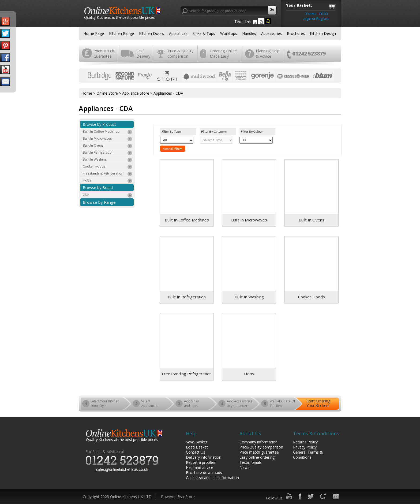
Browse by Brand (98, 188)
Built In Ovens (108, 146)
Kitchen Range (121, 33)
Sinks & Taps (204, 33)
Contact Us (196, 452)
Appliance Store (136, 93)
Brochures (296, 33)
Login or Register (316, 18)
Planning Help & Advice (268, 53)
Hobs (108, 181)
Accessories (271, 33)
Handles (249, 33)
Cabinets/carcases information (212, 478)
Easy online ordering (257, 457)
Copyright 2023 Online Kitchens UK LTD (117, 497)
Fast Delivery (143, 53)
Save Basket (197, 442)
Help (191, 433)
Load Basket (197, 447)
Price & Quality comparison (181, 53)
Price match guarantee (259, 452)
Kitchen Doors (151, 33)
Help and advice (200, 467)
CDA (108, 195)
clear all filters (173, 149)
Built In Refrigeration (108, 153)
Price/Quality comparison (261, 447)
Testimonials (251, 462)
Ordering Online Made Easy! (223, 53)
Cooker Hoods (108, 167)
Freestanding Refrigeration (108, 174)
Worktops (229, 33)
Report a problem (201, 462)
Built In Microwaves (108, 139)
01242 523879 (309, 53)
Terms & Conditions (316, 433)
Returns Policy (305, 442)
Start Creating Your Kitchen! (318, 403)
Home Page (94, 33)
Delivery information (204, 457)
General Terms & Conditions (308, 455)
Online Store (107, 93)
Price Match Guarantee (104, 53)
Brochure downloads (204, 472)
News (244, 467)
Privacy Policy (305, 447)
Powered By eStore (178, 497)
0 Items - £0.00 (316, 14)
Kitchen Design (323, 33)
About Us (250, 433)
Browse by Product (99, 124)
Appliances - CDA (168, 93)
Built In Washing (108, 160)
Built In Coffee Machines (108, 132)
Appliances (178, 33)
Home (87, 93)
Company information (258, 442)
